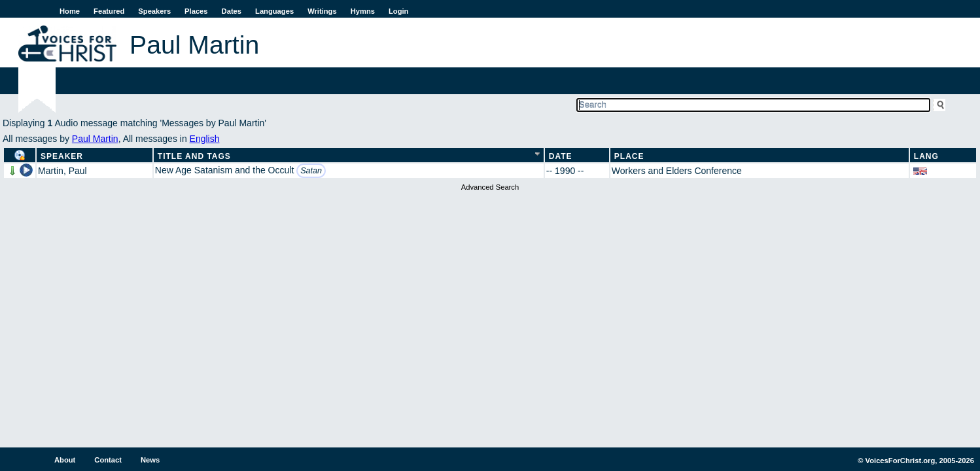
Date (561, 156)
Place (629, 156)
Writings (322, 11)
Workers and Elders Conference (677, 171)
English (205, 139)
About (65, 460)
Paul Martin (95, 139)
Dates (232, 11)
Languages (274, 11)
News (150, 460)
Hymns (363, 11)
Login (398, 11)
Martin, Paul (62, 171)
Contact (108, 460)
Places (196, 11)
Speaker (62, 156)
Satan (311, 171)
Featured (109, 11)
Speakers (154, 11)
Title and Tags (194, 156)
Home (70, 11)
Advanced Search (490, 187)
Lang (926, 156)
